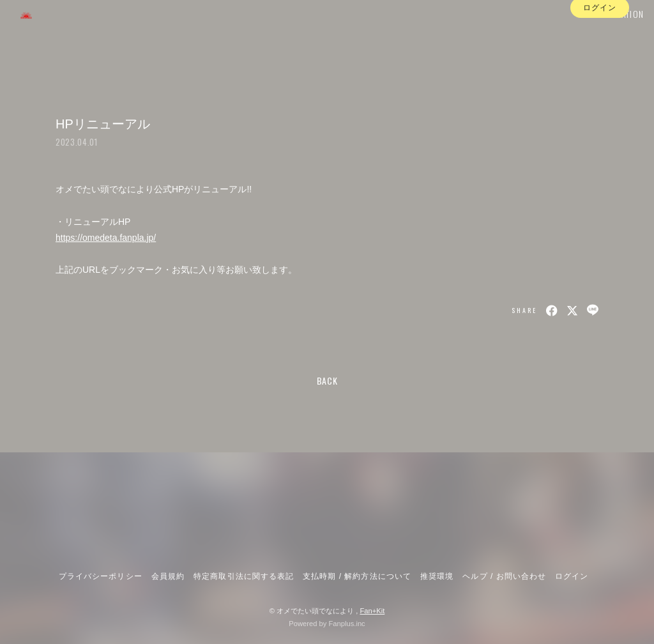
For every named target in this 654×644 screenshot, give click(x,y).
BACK (327, 380)
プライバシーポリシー (100, 576)
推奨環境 (437, 576)
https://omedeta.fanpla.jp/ (106, 238)
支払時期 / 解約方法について (357, 576)
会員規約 (168, 576)
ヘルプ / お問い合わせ (504, 576)
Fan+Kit (372, 611)
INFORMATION (602, 36)
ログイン (600, 59)
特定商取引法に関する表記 (243, 576)
